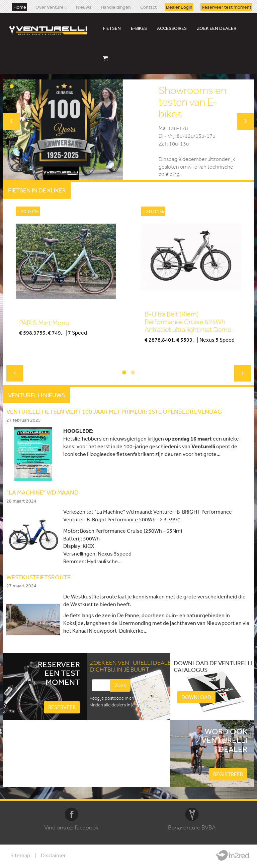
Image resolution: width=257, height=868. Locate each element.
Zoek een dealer (217, 28)
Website (233, 855)
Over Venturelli (51, 7)
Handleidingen (116, 7)
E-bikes (139, 28)
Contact (148, 7)
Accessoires (172, 28)
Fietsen (112, 28)
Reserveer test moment (227, 7)
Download (196, 697)
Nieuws (84, 7)
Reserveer (62, 707)
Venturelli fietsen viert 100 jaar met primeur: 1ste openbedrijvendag (114, 411)
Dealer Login (179, 7)
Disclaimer (53, 855)
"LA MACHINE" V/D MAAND (42, 492)
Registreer (228, 774)
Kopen (26, 344)
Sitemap (20, 855)
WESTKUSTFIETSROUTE (38, 577)
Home (20, 7)
